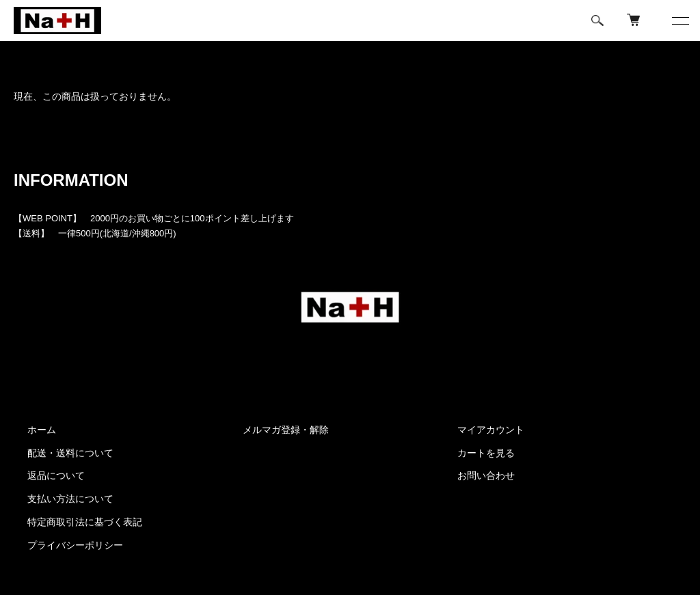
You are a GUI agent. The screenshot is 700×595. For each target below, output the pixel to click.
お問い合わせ (486, 475)
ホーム (26, 58)
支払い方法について (70, 499)
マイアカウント (491, 430)
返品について (56, 475)
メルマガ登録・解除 (286, 430)
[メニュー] (679, 20)
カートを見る (486, 453)
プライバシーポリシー (75, 545)
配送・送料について (70, 453)
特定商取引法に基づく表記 (85, 522)
